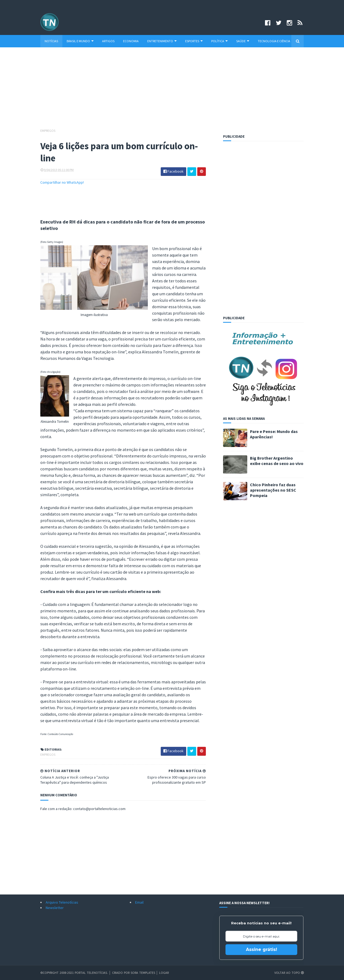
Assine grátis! (261, 949)
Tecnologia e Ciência (274, 41)
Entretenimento (162, 41)
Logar (164, 973)
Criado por (121, 973)
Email (139, 902)
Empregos (48, 131)
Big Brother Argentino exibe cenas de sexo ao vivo (277, 461)
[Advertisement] (172, 90)
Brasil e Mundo (80, 41)
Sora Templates (143, 973)
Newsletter (55, 908)
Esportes (194, 41)
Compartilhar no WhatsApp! (62, 182)
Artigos (108, 41)
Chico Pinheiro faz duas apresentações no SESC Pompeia (273, 490)
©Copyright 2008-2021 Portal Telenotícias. (74, 973)
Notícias (51, 41)
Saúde (243, 41)
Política (219, 41)
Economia (131, 41)
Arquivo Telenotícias (62, 902)
